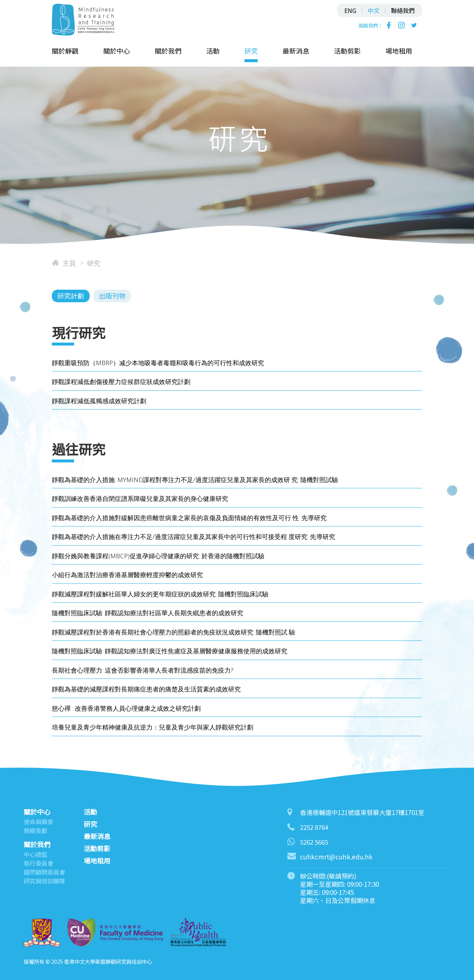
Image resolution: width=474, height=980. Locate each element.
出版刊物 (112, 296)
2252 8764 (314, 827)
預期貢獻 (36, 831)
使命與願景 (39, 822)
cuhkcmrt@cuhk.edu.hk (336, 857)
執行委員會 (39, 863)
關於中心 (117, 51)
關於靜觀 (65, 51)
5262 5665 (314, 842)
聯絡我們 (403, 10)
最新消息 (296, 51)
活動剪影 (347, 51)
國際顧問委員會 (44, 872)
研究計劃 (71, 296)
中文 (374, 10)
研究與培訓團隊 (44, 881)
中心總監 (36, 854)
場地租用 (399, 51)
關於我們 (168, 51)
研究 (251, 51)
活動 (213, 51)
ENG (350, 10)
